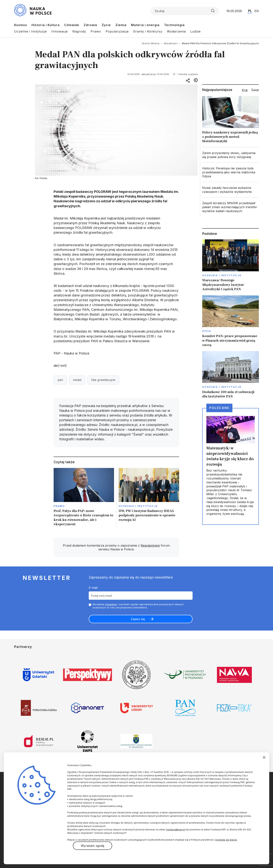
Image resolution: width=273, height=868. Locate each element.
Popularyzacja (117, 31)
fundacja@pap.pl (176, 830)
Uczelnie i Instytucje (30, 31)
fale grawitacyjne (103, 380)
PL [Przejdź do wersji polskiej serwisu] (250, 11)
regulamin (111, 604)
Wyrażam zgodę (93, 846)
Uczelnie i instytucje (138, 506)
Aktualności (171, 43)
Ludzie (195, 31)
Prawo (96, 31)
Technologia (174, 25)
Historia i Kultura (46, 25)
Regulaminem (150, 545)
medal (77, 380)
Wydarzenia (176, 31)
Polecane (219, 408)
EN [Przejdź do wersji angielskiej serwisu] (257, 11)
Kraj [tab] (245, 90)
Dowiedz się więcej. (226, 840)
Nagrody (79, 31)
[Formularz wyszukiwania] (185, 11)
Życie (106, 25)
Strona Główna (151, 43)
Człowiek (72, 25)
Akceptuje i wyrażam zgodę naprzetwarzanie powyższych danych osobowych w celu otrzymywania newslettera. (138, 606)
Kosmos (21, 25)
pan (60, 380)
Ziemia (121, 25)
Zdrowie (90, 25)
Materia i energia (145, 25)
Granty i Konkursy (148, 31)
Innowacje (60, 31)
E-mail (93, 588)
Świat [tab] (255, 90)
